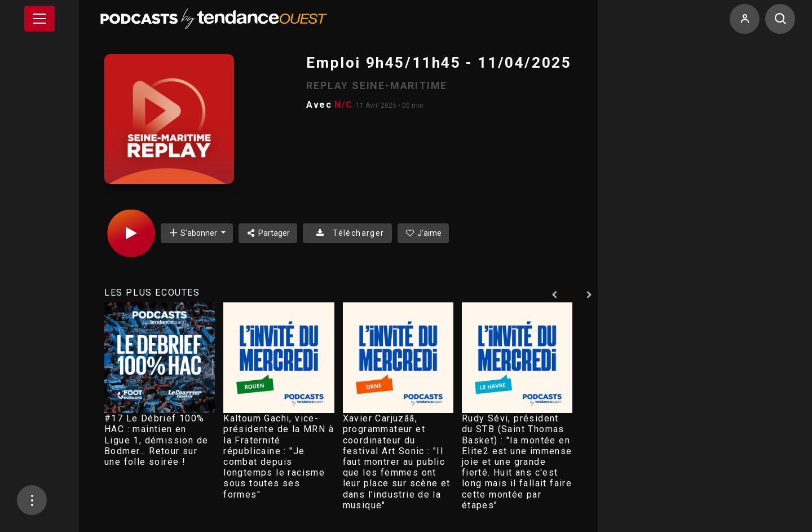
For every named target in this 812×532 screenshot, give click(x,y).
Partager (268, 233)
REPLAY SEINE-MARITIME (377, 85)
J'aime (423, 233)
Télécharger (347, 233)
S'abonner (193, 233)
